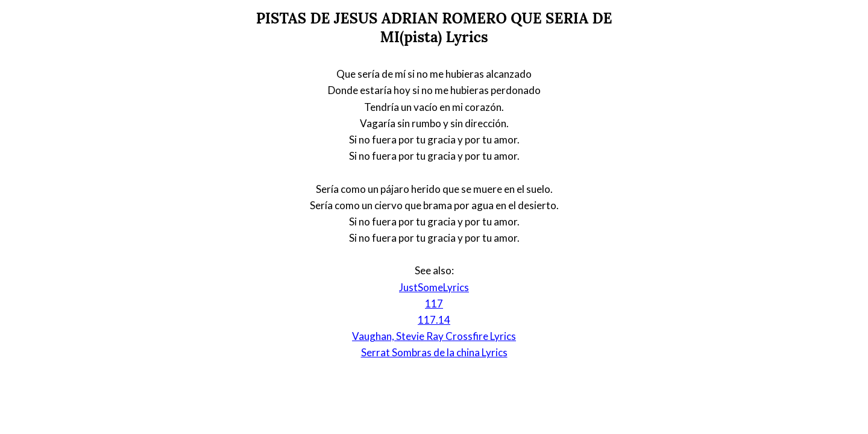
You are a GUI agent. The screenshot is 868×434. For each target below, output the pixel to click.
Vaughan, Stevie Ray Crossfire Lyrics (434, 336)
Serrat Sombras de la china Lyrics (434, 352)
